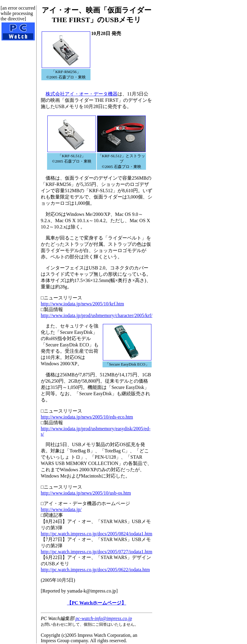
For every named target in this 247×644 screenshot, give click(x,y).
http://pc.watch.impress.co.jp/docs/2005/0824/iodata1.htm (97, 534)
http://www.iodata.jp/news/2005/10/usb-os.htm (86, 493)
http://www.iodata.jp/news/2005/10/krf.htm (82, 304)
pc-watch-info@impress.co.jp (104, 618)
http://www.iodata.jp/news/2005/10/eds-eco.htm (87, 417)
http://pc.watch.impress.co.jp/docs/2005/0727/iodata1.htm (97, 552)
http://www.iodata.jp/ (61, 509)
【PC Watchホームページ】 (96, 603)
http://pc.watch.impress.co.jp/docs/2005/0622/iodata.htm (95, 570)
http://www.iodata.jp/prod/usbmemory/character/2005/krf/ (97, 315)
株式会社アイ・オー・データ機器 (82, 94)
